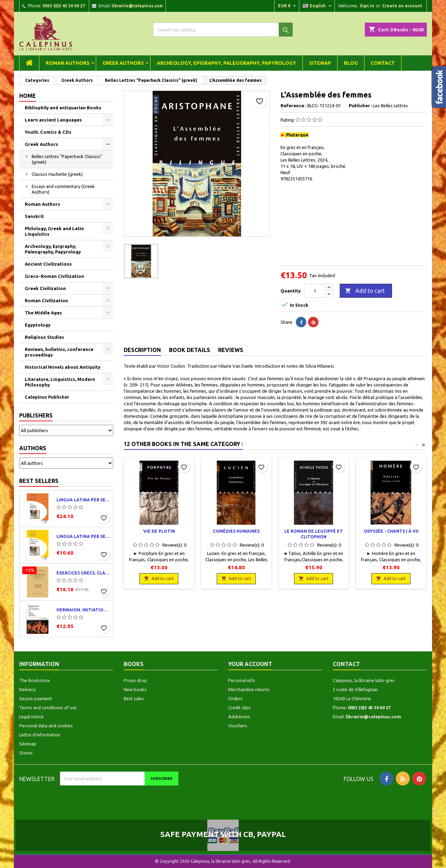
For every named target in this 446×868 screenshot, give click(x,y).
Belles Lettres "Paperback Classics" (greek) (67, 159)
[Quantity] (315, 291)
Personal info (242, 680)
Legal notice (31, 717)
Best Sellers (39, 481)
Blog (351, 63)
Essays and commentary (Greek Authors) (63, 189)
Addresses (239, 717)
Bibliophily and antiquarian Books (63, 108)
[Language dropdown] (318, 6)
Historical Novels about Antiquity (63, 367)
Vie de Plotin (159, 531)
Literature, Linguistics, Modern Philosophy (60, 382)
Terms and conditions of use (48, 707)
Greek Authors (123, 63)
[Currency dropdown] (288, 6)
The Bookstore (34, 680)
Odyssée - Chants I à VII (391, 531)
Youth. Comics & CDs (48, 132)
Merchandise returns (249, 689)
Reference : (293, 105)
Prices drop (135, 680)
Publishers (36, 415)
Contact (383, 63)
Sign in (367, 6)
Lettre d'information (40, 735)
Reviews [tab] (231, 350)
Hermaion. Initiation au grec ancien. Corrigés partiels (83, 610)
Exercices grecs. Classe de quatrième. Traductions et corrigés (83, 573)
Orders (235, 698)
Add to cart (365, 291)
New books (135, 689)
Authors (33, 448)
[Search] (223, 30)
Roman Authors (68, 63)
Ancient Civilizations (48, 264)
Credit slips (240, 707)
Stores (26, 753)
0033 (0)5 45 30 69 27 (64, 6)
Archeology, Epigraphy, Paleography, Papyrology (226, 63)
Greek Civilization (45, 288)
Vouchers (238, 726)
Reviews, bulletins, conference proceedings (59, 352)
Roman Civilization (46, 300)
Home (28, 96)
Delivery (27, 689)
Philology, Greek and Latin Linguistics (54, 231)
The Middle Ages (43, 313)
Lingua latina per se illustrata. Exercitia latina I (83, 536)
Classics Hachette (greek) (57, 174)
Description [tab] (142, 350)
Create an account (402, 6)
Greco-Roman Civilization (54, 276)
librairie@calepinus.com (137, 6)
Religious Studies (44, 337)
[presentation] (118, 799)
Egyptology (38, 325)
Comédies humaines (236, 531)
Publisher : (360, 105)
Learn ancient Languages (53, 120)
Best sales (134, 698)
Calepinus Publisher (47, 397)
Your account (250, 664)
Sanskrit (34, 216)
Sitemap (320, 63)
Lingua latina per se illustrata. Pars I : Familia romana (83, 500)
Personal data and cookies (46, 726)
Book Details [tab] (190, 350)
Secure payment (36, 698)
